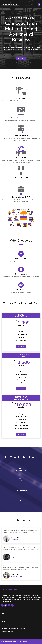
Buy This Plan (21, 346)
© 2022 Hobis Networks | (8, 642)
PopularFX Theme (21, 642)
